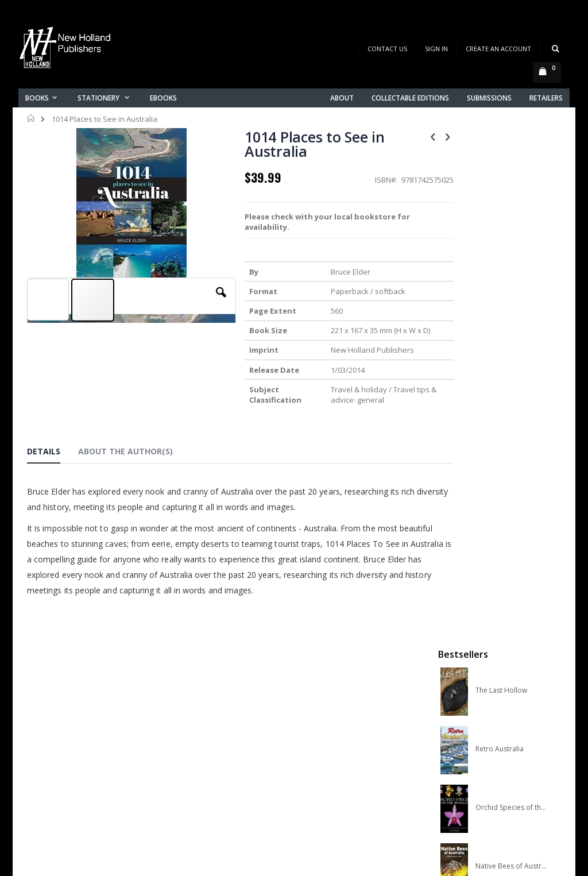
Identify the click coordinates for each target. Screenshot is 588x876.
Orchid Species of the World (512, 306)
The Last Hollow (501, 189)
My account (187, 748)
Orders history (192, 763)
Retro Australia (500, 248)
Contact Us (387, 49)
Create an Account (498, 49)
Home (31, 118)
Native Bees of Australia (512, 365)
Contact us (185, 733)
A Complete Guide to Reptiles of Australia (512, 423)
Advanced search (199, 777)
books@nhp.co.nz (60, 734)
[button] (208, 301)
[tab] (52, 453)
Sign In (436, 49)
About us (181, 718)
